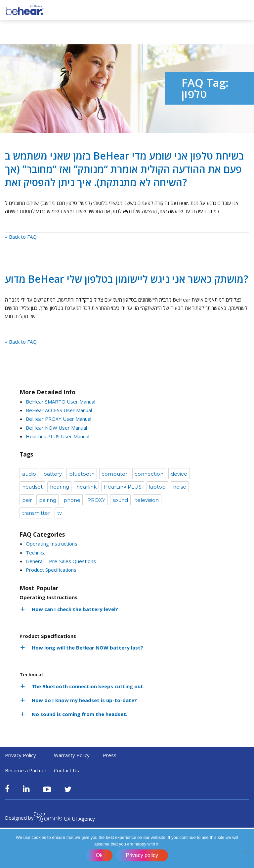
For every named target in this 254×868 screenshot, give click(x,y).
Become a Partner (26, 770)
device (179, 474)
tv (60, 513)
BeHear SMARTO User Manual (61, 402)
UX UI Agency (64, 818)
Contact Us (66, 770)
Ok (99, 855)
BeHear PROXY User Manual (59, 419)
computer (114, 474)
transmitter (36, 513)
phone (72, 500)
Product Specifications (51, 570)
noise (180, 487)
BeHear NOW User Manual (56, 428)
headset (32, 487)
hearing (60, 487)
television (147, 500)
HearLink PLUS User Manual (58, 436)
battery (53, 474)
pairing (48, 500)
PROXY (96, 500)
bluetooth (82, 474)
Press (110, 755)
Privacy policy (142, 855)
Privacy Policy (21, 755)
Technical (36, 553)
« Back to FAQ (21, 237)
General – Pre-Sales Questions (61, 561)
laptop (157, 487)
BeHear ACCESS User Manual (59, 410)
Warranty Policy (72, 755)
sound (120, 500)
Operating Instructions (52, 544)
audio (29, 474)
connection (149, 474)
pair (27, 500)
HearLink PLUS (123, 487)
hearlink (86, 487)
